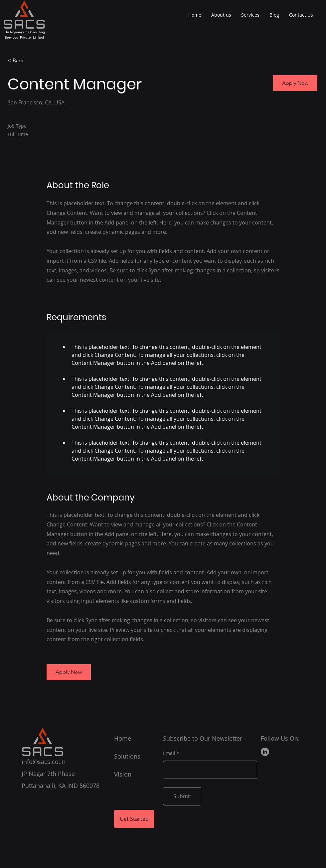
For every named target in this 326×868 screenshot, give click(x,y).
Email (169, 753)
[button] (295, 83)
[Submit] (182, 796)
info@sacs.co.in (44, 762)
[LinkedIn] (265, 752)
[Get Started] (134, 819)
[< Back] (31, 61)
